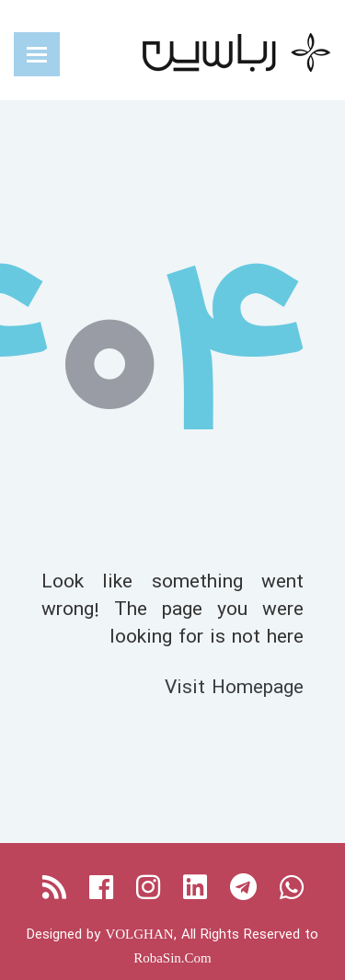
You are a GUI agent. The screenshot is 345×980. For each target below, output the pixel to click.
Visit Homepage (234, 687)
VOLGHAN (139, 934)
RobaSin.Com (172, 958)
